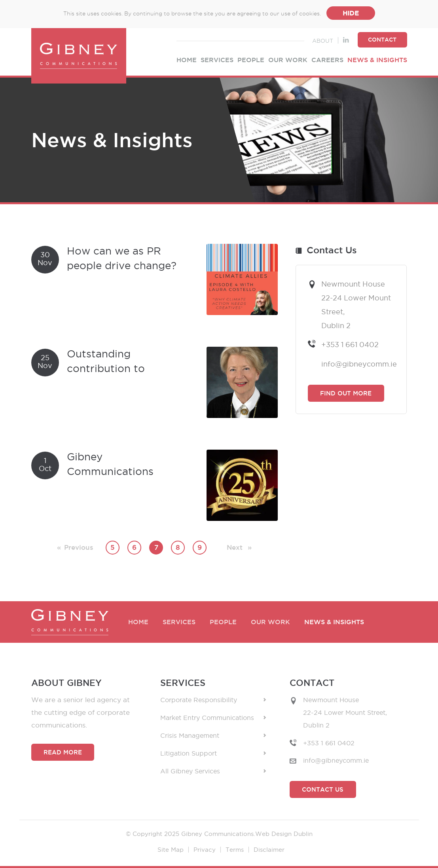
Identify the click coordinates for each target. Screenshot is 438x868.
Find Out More (346, 393)
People (251, 60)
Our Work (288, 60)
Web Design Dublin (284, 834)
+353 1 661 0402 (350, 344)
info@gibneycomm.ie (358, 364)
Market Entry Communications (213, 718)
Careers (327, 60)
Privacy (205, 850)
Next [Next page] (239, 546)
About (323, 41)
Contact (382, 40)
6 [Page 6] (134, 547)
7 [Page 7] (156, 547)
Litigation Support (213, 753)
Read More (63, 752)
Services (217, 60)
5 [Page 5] (113, 547)
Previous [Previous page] (79, 546)
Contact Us (323, 789)
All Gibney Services (213, 771)
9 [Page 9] (200, 547)
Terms (235, 850)
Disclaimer (269, 850)
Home (187, 60)
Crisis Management (213, 736)
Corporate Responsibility (213, 700)
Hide (351, 13)
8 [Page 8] (178, 547)
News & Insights (377, 60)
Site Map (171, 850)
